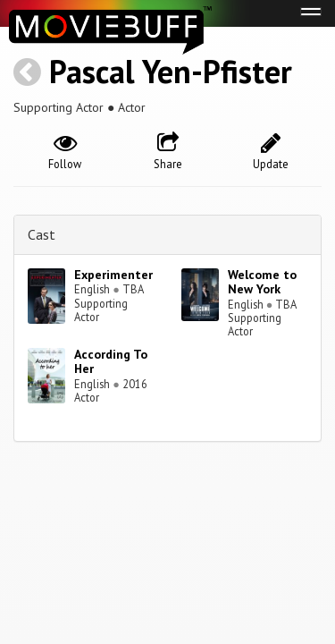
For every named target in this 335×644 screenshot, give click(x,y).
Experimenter (113, 275)
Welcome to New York (262, 282)
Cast (42, 234)
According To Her (111, 362)
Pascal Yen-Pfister (171, 71)
